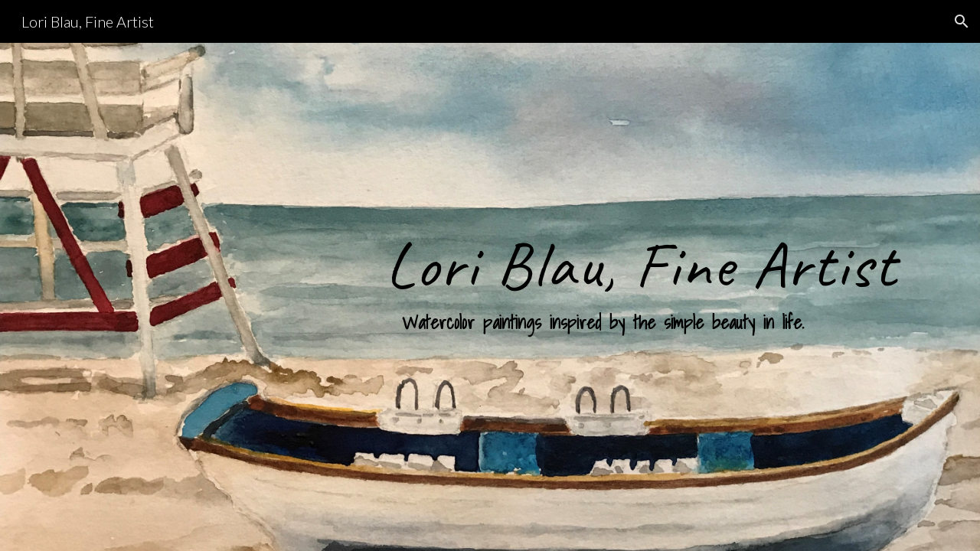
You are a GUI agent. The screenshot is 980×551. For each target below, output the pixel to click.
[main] (641, 297)
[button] (962, 21)
